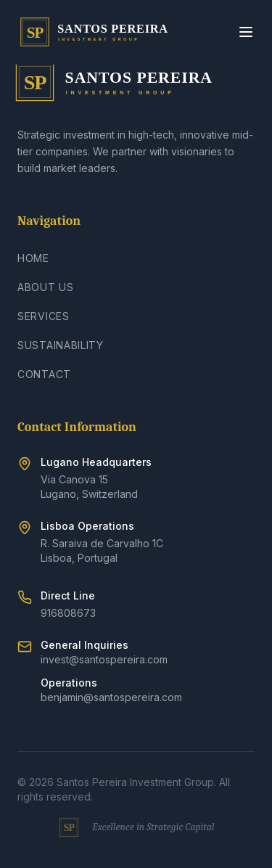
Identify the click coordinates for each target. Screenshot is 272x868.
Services (44, 316)
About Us (46, 287)
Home (33, 258)
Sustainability (61, 345)
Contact (44, 374)
